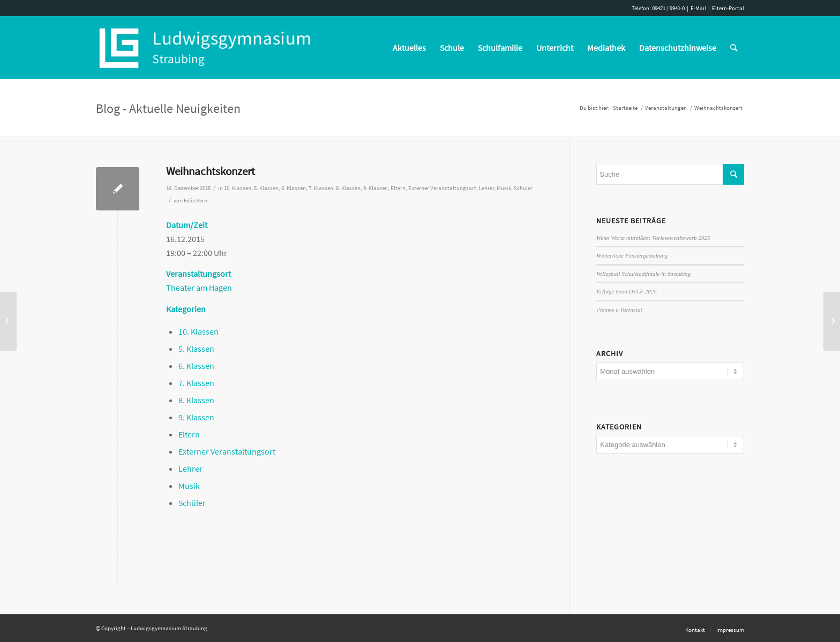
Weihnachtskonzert (211, 171)
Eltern (398, 188)
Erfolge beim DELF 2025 (627, 291)
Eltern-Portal (728, 8)
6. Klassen (294, 188)
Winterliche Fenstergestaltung (632, 255)
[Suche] (734, 48)
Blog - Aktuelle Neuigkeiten (168, 108)
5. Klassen (266, 188)
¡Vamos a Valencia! (619, 309)
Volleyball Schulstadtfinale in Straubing (643, 274)
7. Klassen (321, 188)
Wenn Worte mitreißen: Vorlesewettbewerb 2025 (653, 238)
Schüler (523, 188)
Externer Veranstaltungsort (442, 188)
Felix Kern (196, 201)
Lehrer (486, 188)
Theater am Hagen (199, 288)
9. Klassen (376, 188)
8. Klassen (348, 188)
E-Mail (698, 8)
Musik (504, 188)
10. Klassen (238, 188)
